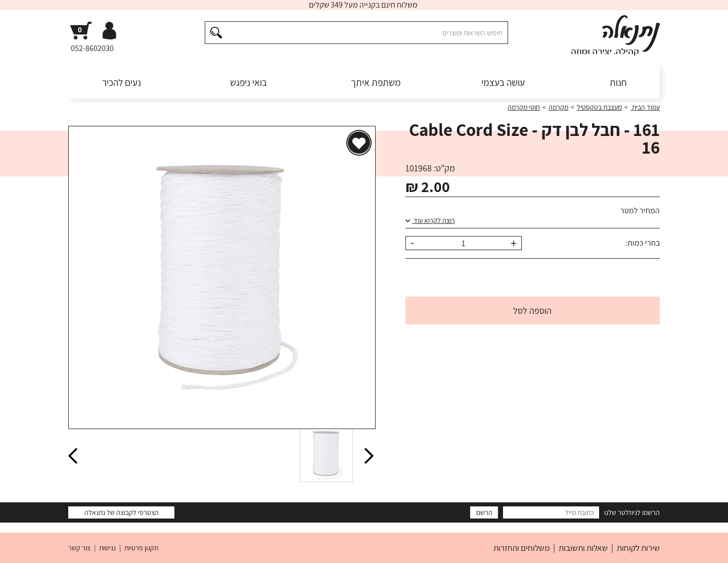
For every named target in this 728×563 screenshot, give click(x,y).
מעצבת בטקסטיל (599, 107)
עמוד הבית (645, 107)
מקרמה (558, 107)
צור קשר (79, 548)
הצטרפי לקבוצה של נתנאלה (122, 512)
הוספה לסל (532, 311)
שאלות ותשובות (583, 548)
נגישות (107, 548)
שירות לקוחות (638, 548)
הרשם (484, 512)
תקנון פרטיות (141, 548)
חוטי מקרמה (524, 107)
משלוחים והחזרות (521, 548)
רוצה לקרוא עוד (430, 220)
